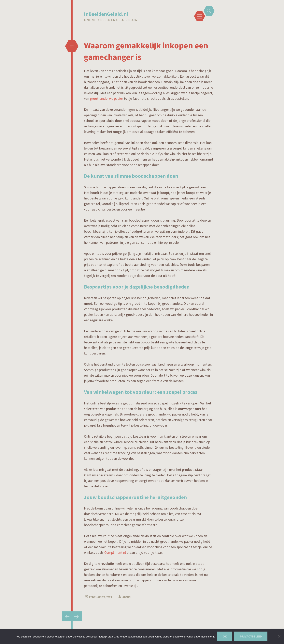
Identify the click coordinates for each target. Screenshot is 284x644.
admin (127, 597)
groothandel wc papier (106, 98)
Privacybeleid (251, 636)
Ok (225, 636)
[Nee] (279, 636)
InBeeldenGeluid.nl (106, 14)
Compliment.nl (115, 552)
